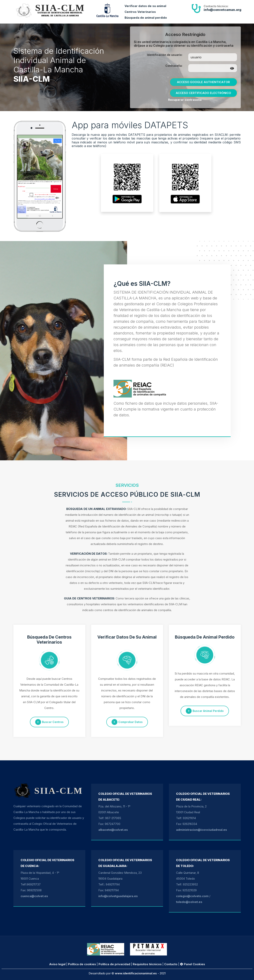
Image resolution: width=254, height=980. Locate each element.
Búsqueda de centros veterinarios (49, 640)
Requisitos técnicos (147, 964)
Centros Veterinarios (140, 12)
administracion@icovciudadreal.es (202, 830)
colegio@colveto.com (192, 896)
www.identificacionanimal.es (136, 973)
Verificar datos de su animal (145, 6)
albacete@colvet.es (113, 830)
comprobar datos (127, 722)
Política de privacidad (114, 964)
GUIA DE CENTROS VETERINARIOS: (89, 598)
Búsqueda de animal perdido (146, 18)
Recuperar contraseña (185, 100)
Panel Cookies (192, 964)
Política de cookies (82, 964)
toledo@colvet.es (189, 902)
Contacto (171, 964)
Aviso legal (57, 964)
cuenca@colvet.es (34, 896)
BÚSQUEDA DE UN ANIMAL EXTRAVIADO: (96, 509)
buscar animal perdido (205, 711)
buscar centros (49, 722)
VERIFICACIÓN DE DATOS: (89, 554)
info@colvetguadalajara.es (118, 896)
